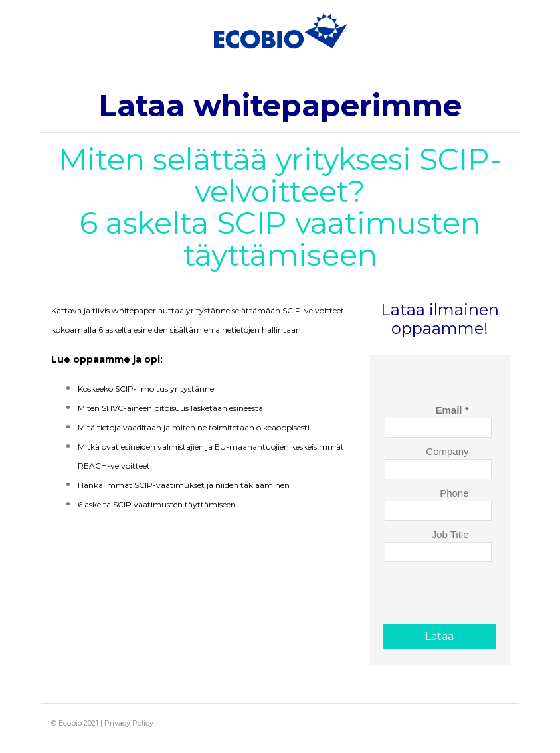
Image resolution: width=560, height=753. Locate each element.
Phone (454, 493)
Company (447, 451)
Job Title (450, 534)
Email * (452, 410)
